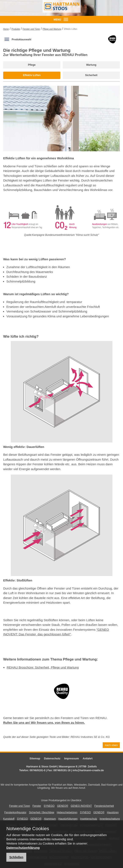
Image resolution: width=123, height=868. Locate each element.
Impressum (71, 758)
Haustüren (113, 812)
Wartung (91, 65)
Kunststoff (9, 819)
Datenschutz (52, 758)
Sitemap (35, 758)
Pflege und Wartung (52, 29)
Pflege (32, 65)
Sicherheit (91, 75)
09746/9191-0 (37, 770)
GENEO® (63, 806)
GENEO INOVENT (81, 806)
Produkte (16, 29)
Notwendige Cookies (28, 829)
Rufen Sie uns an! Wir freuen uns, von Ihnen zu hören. (44, 723)
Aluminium (50, 819)
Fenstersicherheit (104, 806)
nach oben (111, 745)
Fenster (37, 806)
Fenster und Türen (31, 29)
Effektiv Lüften (32, 75)
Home (6, 29)
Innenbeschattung (110, 819)
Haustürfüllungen (68, 819)
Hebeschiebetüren (67, 812)
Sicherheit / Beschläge (42, 812)
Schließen (16, 857)
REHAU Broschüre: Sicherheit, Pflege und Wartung (43, 667)
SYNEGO (49, 806)
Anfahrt (88, 758)
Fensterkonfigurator (15, 812)
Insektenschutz (88, 819)
